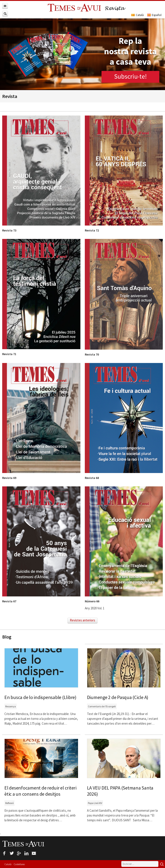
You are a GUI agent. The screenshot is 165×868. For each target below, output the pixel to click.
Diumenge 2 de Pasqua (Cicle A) (118, 697)
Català (8, 864)
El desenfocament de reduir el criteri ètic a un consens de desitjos (40, 791)
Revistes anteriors (82, 620)
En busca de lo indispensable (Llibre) (40, 697)
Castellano (19, 864)
